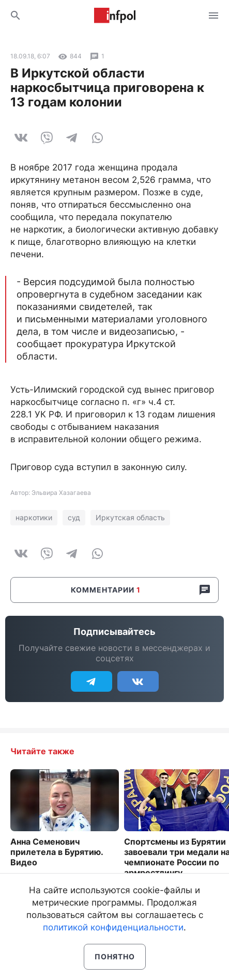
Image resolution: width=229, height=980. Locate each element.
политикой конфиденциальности (113, 927)
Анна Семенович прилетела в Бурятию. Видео (57, 852)
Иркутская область (130, 517)
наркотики (34, 517)
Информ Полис (115, 15)
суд (74, 517)
